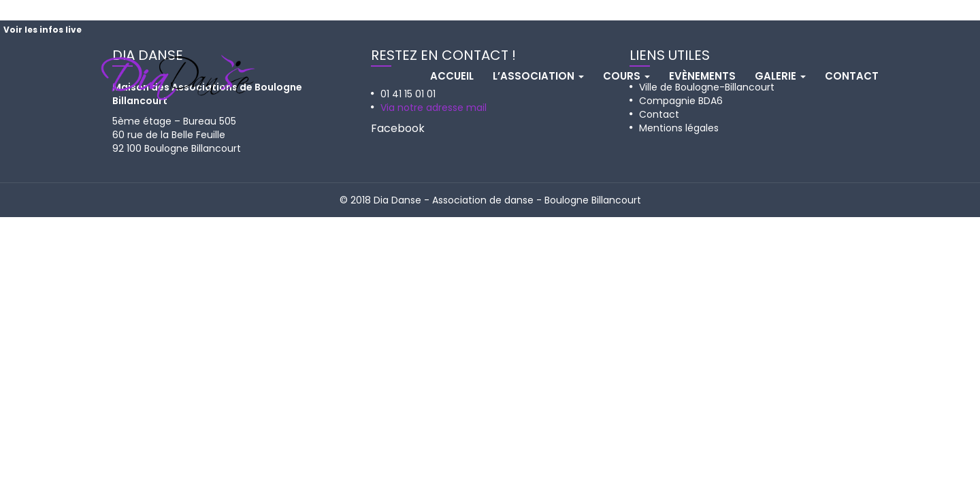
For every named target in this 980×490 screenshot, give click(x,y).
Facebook (398, 128)
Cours (626, 76)
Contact (852, 76)
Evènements (702, 76)
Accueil (452, 76)
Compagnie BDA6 (681, 101)
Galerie (780, 76)
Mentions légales (679, 128)
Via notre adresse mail (434, 108)
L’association (538, 76)
